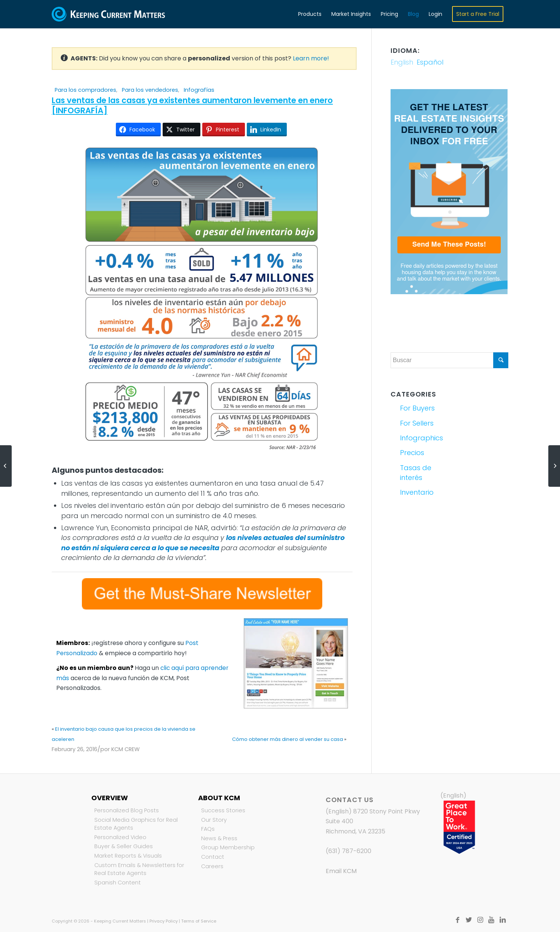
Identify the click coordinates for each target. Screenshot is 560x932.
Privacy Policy (164, 921)
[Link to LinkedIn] (503, 920)
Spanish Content (118, 883)
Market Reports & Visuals (128, 856)
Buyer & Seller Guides (124, 846)
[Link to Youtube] (491, 920)
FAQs (208, 829)
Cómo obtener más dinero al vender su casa (288, 739)
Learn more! (311, 58)
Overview (110, 798)
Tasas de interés (416, 473)
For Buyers (417, 408)
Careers (212, 866)
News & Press (219, 838)
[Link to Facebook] (457, 920)
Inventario (417, 492)
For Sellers (417, 423)
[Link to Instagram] (480, 920)
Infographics (422, 438)
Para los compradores (85, 90)
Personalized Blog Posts (127, 810)
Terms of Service (199, 921)
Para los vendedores (150, 90)
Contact (213, 857)
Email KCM (341, 871)
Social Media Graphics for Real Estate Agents (136, 824)
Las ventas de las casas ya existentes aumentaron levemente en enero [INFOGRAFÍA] (192, 105)
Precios (412, 453)
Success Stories (223, 810)
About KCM (219, 798)
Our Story (214, 820)
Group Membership (228, 847)
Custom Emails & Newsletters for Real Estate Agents (139, 869)
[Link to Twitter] (469, 920)
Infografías (199, 90)
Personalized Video (120, 837)
